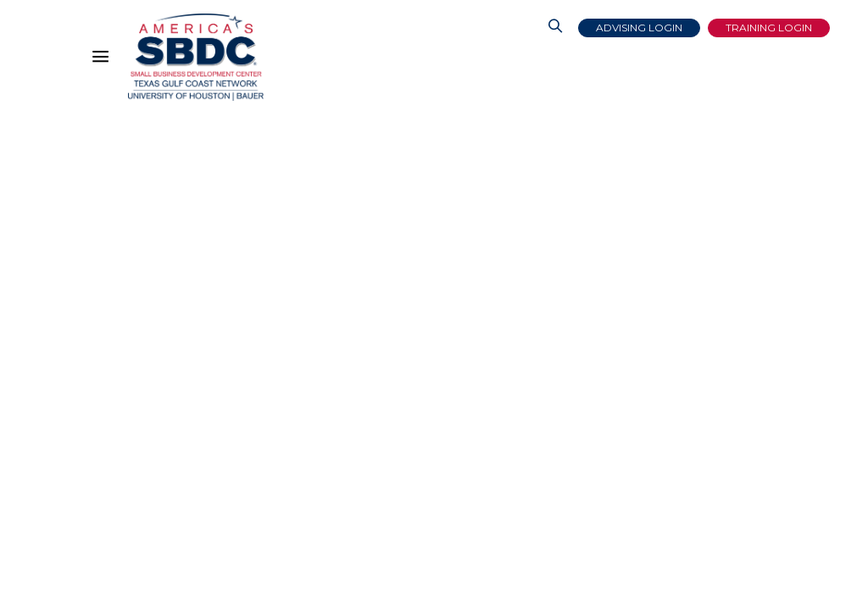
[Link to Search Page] (555, 28)
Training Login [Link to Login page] (769, 28)
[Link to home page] (196, 57)
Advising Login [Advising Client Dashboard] (639, 28)
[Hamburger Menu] (104, 60)
